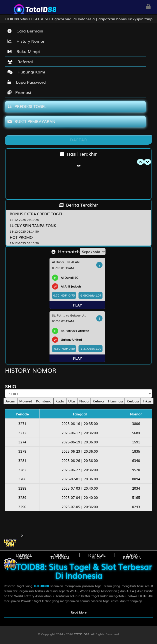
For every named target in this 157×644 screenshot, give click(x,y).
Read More (79, 612)
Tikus (147, 401)
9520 (136, 470)
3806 (136, 423)
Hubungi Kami (26, 72)
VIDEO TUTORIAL (60, 556)
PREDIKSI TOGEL (27, 106)
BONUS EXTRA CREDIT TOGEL (36, 214)
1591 (136, 442)
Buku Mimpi (24, 51)
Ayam (10, 401)
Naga (84, 401)
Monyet (26, 401)
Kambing (44, 401)
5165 (136, 497)
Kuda (60, 401)
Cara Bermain (25, 31)
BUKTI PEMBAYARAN (31, 121)
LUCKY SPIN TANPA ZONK (33, 225)
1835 (136, 451)
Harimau (115, 401)
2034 (136, 488)
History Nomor (26, 41)
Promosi (19, 92)
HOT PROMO (21, 237)
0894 (136, 479)
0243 (136, 507)
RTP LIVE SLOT (97, 556)
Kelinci (98, 401)
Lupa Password (27, 82)
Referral (20, 61)
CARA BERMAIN (132, 556)
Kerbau (133, 401)
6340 (136, 460)
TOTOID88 (82, 634)
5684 (136, 433)
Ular (72, 401)
